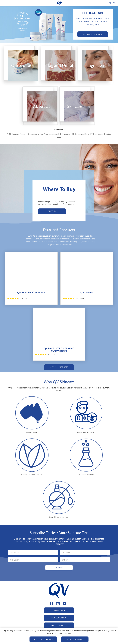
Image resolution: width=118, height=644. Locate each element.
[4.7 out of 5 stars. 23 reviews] (45, 355)
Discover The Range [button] (93, 34)
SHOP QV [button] (52, 211)
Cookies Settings (75, 640)
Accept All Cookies (43, 640)
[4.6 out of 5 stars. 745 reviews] (73, 299)
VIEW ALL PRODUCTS (59, 367)
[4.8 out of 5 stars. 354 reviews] (17, 299)
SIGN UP (59, 567)
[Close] (115, 631)
